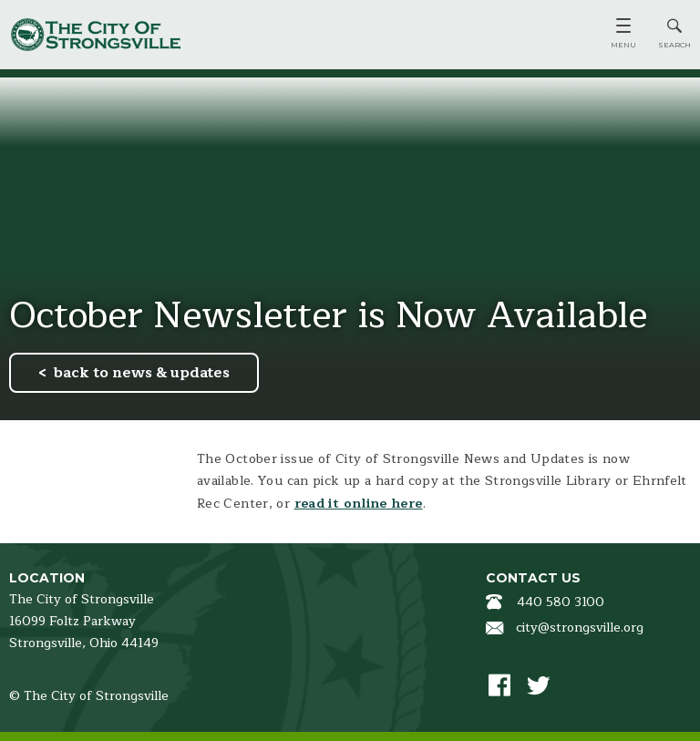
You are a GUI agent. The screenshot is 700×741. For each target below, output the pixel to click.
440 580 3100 (561, 602)
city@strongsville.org (580, 628)
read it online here (359, 504)
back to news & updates (142, 373)
